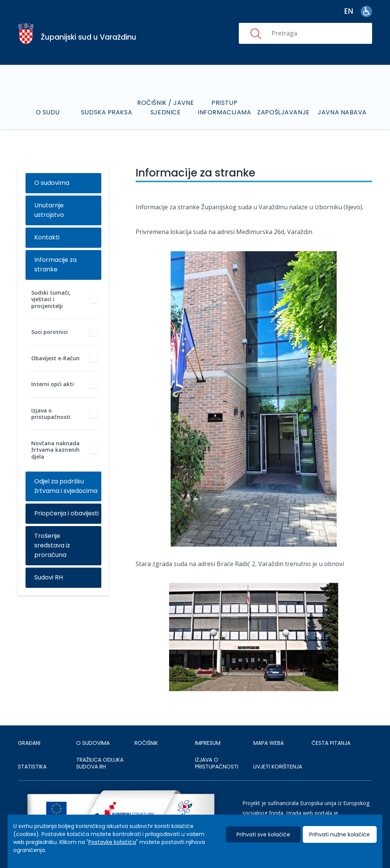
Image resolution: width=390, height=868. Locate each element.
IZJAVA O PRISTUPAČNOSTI (217, 763)
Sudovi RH (49, 577)
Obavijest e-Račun (55, 358)
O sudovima (52, 183)
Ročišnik (146, 743)
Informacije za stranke (55, 265)
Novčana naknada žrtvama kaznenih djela (55, 450)
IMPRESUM (208, 743)
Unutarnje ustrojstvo (49, 210)
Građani (29, 743)
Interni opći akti (53, 384)
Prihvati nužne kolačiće (340, 834)
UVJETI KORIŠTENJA (278, 767)
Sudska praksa (107, 112)
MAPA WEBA (269, 743)
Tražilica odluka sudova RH (100, 763)
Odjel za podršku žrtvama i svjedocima (66, 486)
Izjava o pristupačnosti (51, 414)
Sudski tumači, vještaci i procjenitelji (51, 299)
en (349, 11)
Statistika (32, 767)
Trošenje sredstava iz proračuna (52, 545)
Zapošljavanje (283, 112)
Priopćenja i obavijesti (66, 513)
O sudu (48, 112)
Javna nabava (342, 112)
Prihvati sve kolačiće (263, 834)
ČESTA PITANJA (331, 743)
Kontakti (47, 237)
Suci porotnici (50, 332)
